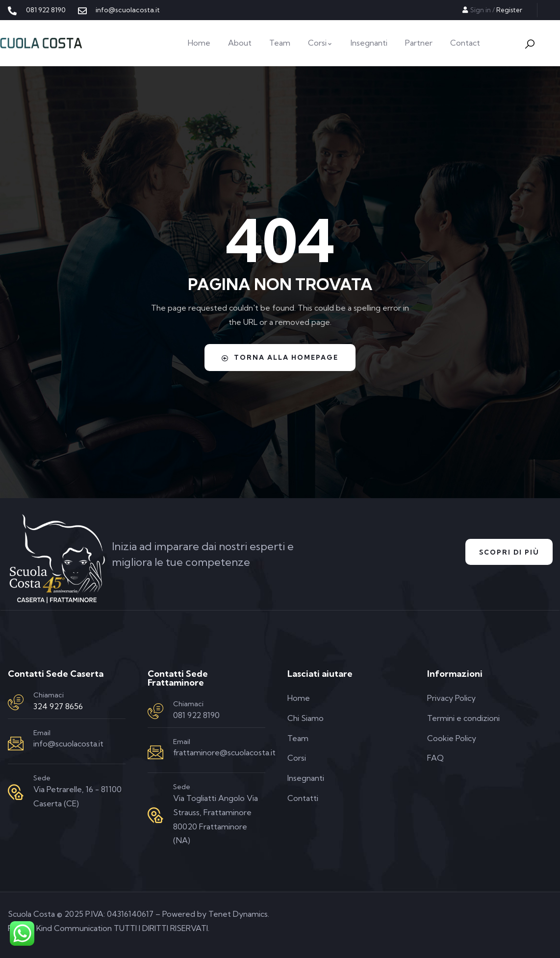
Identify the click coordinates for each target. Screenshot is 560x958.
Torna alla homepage (280, 357)
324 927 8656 (58, 706)
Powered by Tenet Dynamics (215, 914)
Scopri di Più (506, 552)
